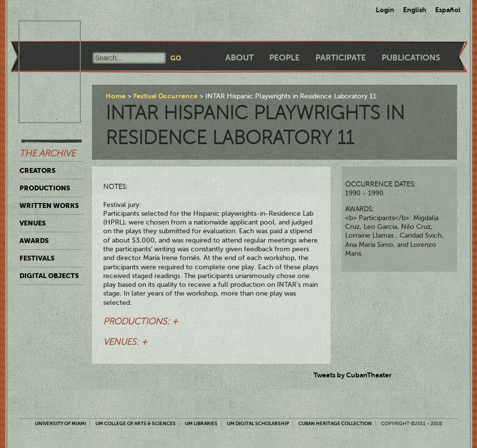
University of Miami (61, 423)
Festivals (37, 258)
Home (116, 96)
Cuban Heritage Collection (335, 423)
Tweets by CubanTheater (353, 375)
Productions (45, 188)
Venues (33, 223)
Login (385, 10)
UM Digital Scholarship (258, 423)
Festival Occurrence (165, 96)
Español (448, 10)
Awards (34, 241)
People (284, 58)
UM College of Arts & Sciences (136, 423)
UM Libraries (201, 423)
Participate (341, 58)
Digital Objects (49, 276)
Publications (411, 58)
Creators (37, 170)
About (239, 58)
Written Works (49, 205)
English (415, 10)
